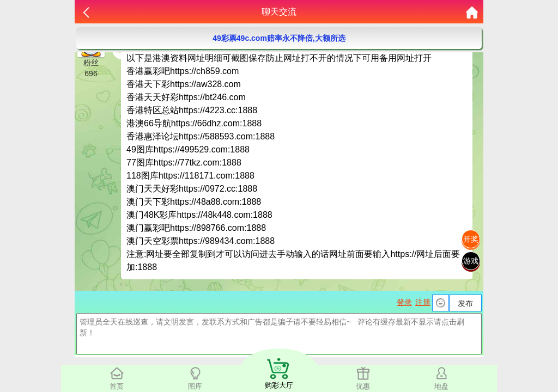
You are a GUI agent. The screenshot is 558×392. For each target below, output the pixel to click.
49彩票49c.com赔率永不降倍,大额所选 (279, 38)
